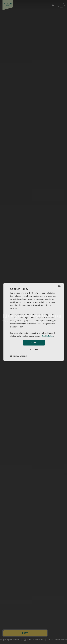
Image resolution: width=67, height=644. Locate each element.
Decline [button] (34, 350)
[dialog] (33, 322)
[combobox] (59, 286)
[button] (19, 356)
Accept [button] (34, 343)
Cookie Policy (47, 336)
